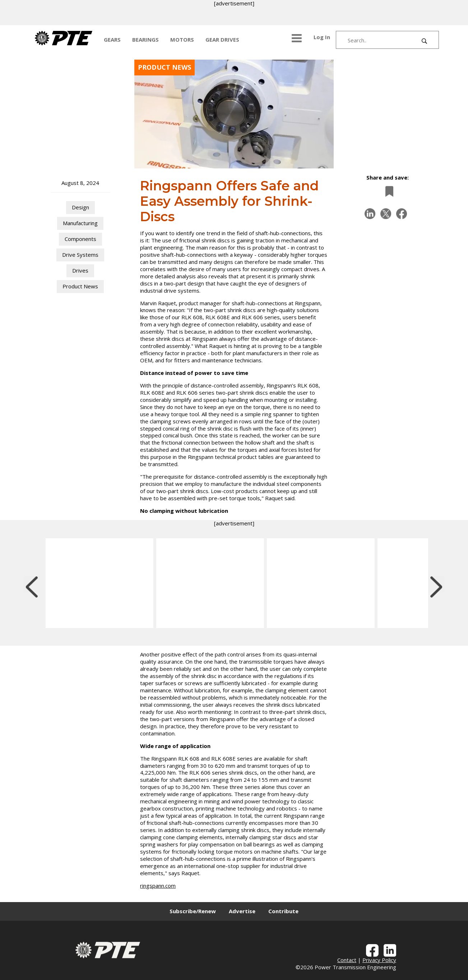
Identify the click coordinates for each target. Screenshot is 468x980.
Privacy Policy (379, 960)
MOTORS (182, 40)
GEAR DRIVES (222, 40)
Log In (322, 37)
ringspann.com (158, 886)
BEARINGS (145, 40)
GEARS (112, 40)
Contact (347, 960)
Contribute (283, 911)
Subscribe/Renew (193, 911)
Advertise (242, 911)
